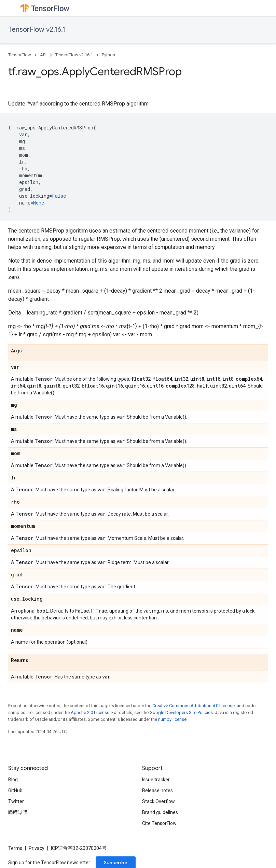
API (43, 55)
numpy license (172, 719)
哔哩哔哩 (18, 812)
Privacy (37, 848)
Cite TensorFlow (159, 823)
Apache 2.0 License (90, 712)
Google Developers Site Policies (181, 712)
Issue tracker (156, 780)
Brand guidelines (160, 812)
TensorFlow (20, 55)
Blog (13, 780)
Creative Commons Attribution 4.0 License (194, 706)
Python (108, 55)
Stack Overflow (158, 801)
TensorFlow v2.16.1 (37, 30)
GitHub (15, 790)
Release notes (157, 790)
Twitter (16, 801)
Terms (15, 848)
